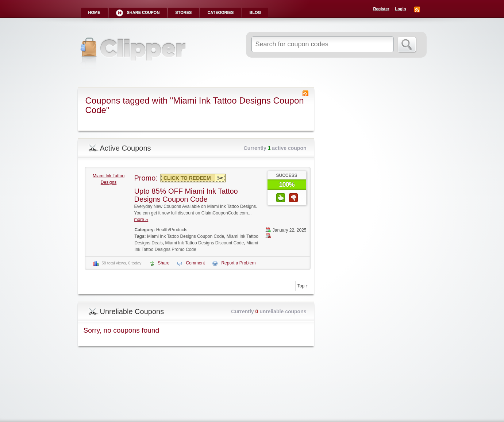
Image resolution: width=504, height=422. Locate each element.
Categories (220, 12)
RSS (417, 9)
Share (163, 263)
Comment (195, 263)
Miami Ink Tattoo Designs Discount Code (205, 243)
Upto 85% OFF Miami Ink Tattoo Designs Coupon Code (186, 195)
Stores (183, 12)
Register (381, 9)
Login (401, 9)
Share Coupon (143, 12)
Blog (255, 12)
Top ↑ (303, 286)
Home (94, 12)
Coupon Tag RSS (305, 93)
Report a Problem (238, 263)
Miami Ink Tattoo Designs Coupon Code (186, 236)
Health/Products (172, 230)
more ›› (141, 220)
